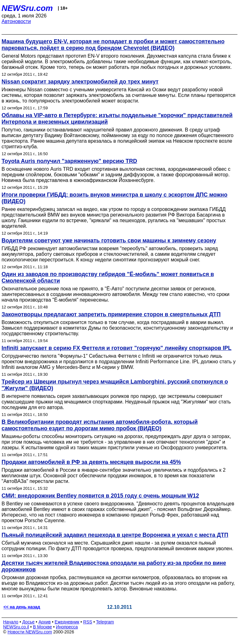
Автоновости (16, 21)
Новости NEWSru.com (30, 632)
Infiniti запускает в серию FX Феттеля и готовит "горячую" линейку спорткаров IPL (117, 348)
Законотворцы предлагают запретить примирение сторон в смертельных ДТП (111, 314)
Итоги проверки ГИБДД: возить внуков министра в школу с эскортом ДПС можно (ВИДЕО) (115, 198)
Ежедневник (67, 622)
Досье (28, 622)
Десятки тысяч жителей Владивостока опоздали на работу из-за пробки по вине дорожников (114, 566)
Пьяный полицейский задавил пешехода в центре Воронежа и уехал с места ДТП (115, 535)
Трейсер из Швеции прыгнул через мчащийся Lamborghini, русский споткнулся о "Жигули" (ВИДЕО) (115, 385)
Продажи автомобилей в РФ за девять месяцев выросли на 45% (91, 462)
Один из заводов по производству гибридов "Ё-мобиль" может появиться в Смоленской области (108, 277)
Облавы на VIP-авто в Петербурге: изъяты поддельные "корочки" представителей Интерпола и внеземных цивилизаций (117, 119)
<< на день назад (22, 607)
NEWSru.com (27, 8)
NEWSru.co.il (16, 627)
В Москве (42, 627)
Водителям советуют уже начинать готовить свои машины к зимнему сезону (109, 241)
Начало (11, 622)
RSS (88, 622)
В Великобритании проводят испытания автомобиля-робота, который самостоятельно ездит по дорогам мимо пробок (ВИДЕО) (100, 425)
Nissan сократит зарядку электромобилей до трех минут (80, 82)
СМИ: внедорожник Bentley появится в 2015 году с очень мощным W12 (100, 496)
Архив (45, 622)
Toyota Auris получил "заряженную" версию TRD (69, 161)
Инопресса (67, 627)
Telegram (105, 622)
